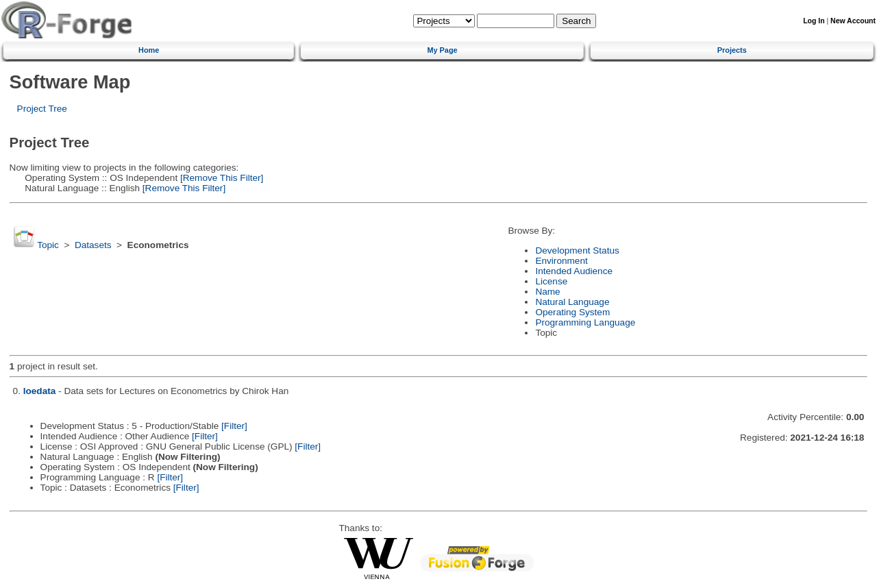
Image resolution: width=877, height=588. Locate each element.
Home (149, 50)
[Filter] (234, 426)
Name (547, 292)
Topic (48, 245)
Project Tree (42, 109)
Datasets (93, 245)
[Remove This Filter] (220, 178)
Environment (561, 261)
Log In (814, 21)
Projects (732, 50)
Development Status (577, 250)
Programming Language (585, 322)
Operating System (572, 312)
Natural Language (572, 302)
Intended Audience (574, 271)
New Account (853, 21)
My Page (442, 50)
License (551, 281)
